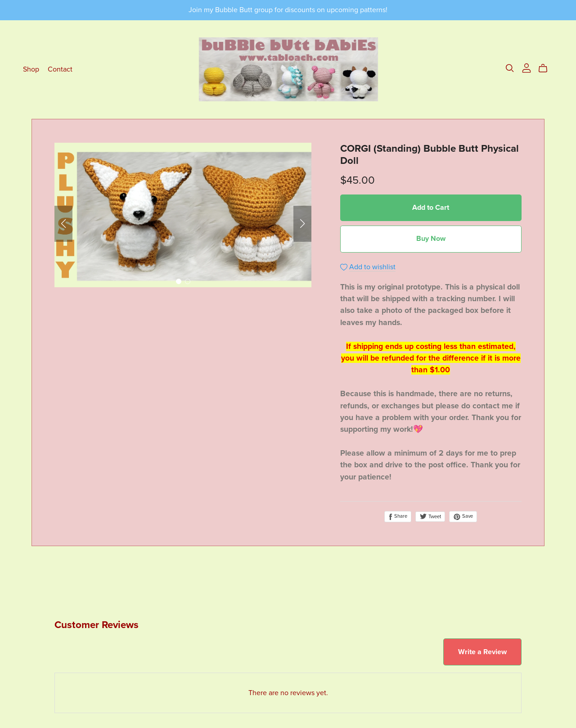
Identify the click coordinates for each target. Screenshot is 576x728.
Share (398, 516)
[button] (63, 224)
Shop (31, 69)
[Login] (526, 68)
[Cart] (547, 68)
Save (463, 516)
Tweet (430, 517)
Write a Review (482, 652)
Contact (60, 69)
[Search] (510, 68)
